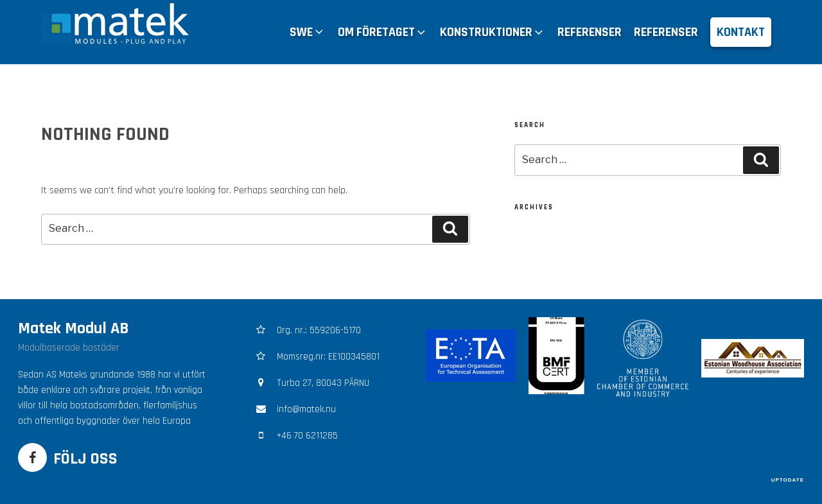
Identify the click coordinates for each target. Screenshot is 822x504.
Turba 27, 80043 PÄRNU (323, 383)
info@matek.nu (306, 409)
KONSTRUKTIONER (493, 32)
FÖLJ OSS (85, 459)
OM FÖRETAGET (383, 32)
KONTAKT (741, 32)
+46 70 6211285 (307, 436)
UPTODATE (788, 480)
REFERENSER (590, 32)
